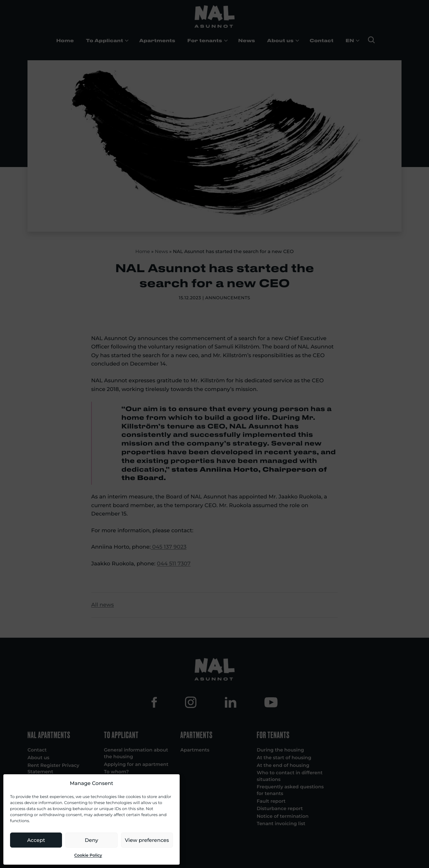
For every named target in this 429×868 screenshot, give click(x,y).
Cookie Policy (88, 855)
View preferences (147, 840)
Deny (91, 840)
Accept (36, 840)
